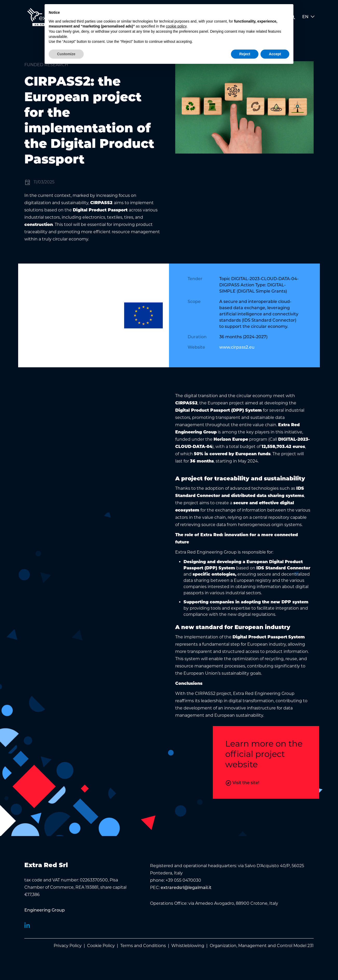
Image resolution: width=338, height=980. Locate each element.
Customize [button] (66, 54)
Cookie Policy (101, 946)
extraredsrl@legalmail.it (186, 888)
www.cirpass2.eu (237, 348)
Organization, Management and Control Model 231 (262, 946)
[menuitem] (45, 910)
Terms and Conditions (143, 946)
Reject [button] (245, 54)
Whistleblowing (188, 946)
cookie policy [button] (176, 26)
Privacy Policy (68, 946)
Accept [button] (275, 54)
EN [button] (308, 17)
